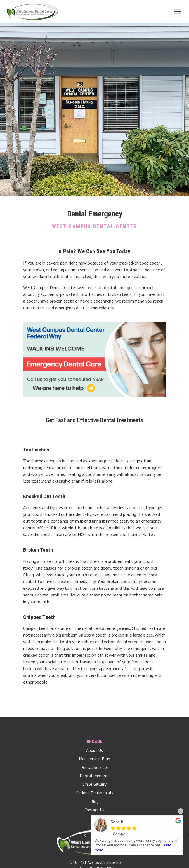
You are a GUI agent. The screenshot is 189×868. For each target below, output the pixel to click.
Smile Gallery (94, 784)
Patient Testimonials (95, 793)
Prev (85, 836)
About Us (94, 750)
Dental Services (94, 767)
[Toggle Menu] (178, 11)
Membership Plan (94, 759)
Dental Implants (95, 776)
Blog (94, 801)
